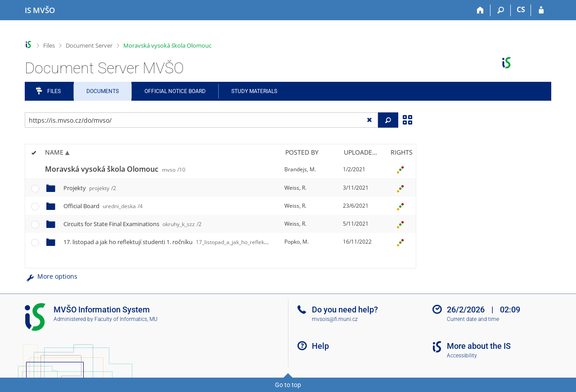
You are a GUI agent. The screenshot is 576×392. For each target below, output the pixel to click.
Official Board (103, 206)
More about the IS (479, 346)
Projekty (90, 188)
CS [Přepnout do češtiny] (521, 9)
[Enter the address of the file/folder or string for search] (201, 120)
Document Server (89, 45)
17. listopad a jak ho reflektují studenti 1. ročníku (195, 242)
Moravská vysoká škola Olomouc (167, 45)
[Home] (480, 10)
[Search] (501, 10)
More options (51, 276)
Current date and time (473, 319)
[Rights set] (400, 169)
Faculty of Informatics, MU (126, 319)
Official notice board (175, 91)
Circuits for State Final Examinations (133, 224)
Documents (103, 91)
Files (49, 45)
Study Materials (254, 91)
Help (320, 346)
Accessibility (462, 356)
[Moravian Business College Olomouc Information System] (40, 10)
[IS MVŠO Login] (541, 10)
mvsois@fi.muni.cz (335, 319)
